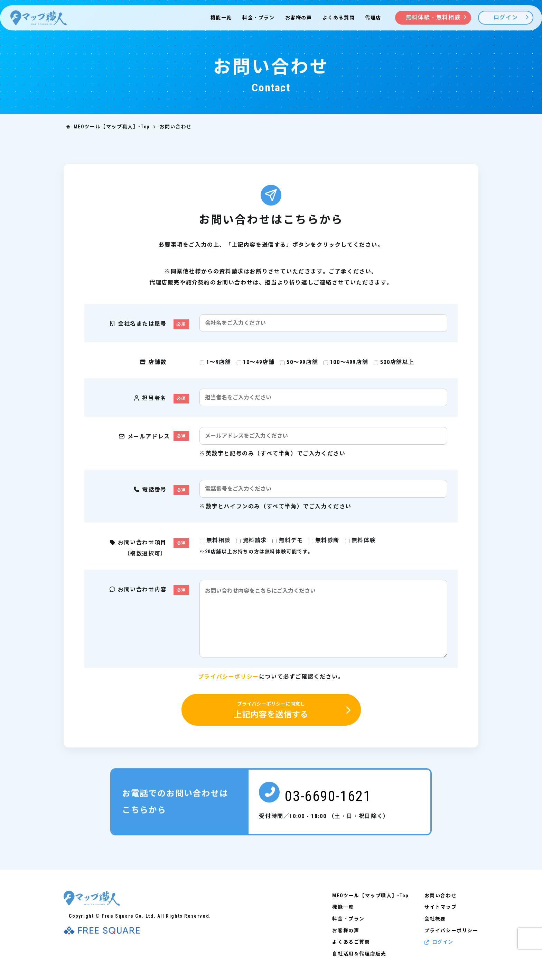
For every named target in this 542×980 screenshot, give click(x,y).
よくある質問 (339, 18)
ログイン (439, 941)
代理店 (373, 18)
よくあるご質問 (351, 941)
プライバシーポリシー (228, 677)
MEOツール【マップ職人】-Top (371, 896)
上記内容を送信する (271, 710)
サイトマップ (441, 907)
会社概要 (435, 918)
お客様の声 (299, 18)
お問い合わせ (441, 896)
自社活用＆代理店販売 (359, 953)
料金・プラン (259, 18)
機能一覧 (221, 18)
